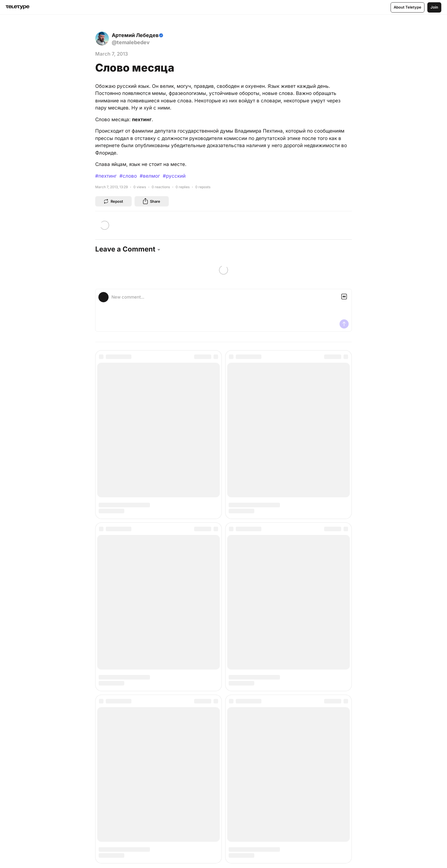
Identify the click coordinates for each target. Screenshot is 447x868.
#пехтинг (106, 176)
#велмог (150, 176)
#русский (174, 176)
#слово (128, 176)
